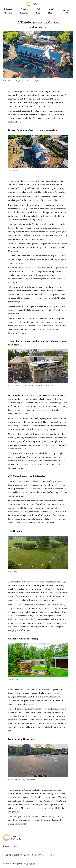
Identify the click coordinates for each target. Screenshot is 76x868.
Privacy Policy (18, 864)
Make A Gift (67, 11)
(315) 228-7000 (51, 855)
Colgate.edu (8, 864)
